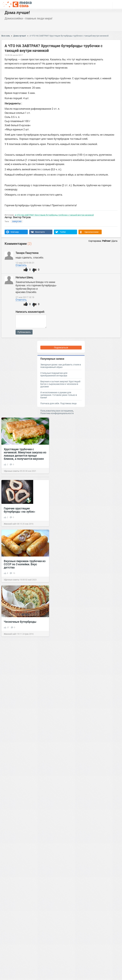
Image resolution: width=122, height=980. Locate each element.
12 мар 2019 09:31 (25, 263)
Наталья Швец (25, 277)
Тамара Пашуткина (27, 253)
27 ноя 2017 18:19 (25, 297)
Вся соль (6, 36)
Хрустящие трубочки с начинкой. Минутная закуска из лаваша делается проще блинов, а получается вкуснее (25, 454)
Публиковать (24, 332)
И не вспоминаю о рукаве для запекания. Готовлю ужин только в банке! (59, 395)
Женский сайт (10, 524)
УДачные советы (12, 471)
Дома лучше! (17, 12)
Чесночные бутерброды (20, 622)
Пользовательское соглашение (57, 411)
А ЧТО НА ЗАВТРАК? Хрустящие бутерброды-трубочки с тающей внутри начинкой (69, 36)
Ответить (21, 265)
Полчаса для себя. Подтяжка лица (58, 403)
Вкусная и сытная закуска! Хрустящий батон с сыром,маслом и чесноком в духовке (60, 384)
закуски (17, 221)
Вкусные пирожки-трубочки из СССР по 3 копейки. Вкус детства (25, 564)
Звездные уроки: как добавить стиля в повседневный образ (61, 366)
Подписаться (61, 347)
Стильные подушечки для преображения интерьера (54, 374)
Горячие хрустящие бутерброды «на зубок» (20, 510)
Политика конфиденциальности (57, 413)
